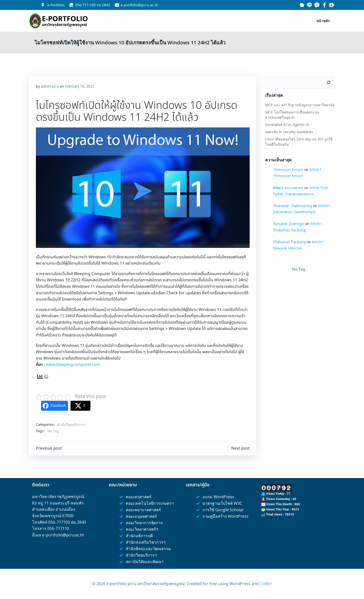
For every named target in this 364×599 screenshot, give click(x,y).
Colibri (266, 584)
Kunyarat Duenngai (288, 223)
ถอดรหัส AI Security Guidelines (288, 131)
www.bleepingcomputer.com (73, 364)
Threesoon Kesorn (287, 168)
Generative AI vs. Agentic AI (286, 123)
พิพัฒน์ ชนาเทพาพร (287, 186)
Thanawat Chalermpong (292, 205)
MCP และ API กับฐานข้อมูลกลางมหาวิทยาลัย (299, 104)
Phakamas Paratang (289, 241)
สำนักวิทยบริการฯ (71, 424)
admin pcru (50, 86)
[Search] (329, 82)
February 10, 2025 (80, 86)
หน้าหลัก (324, 20)
